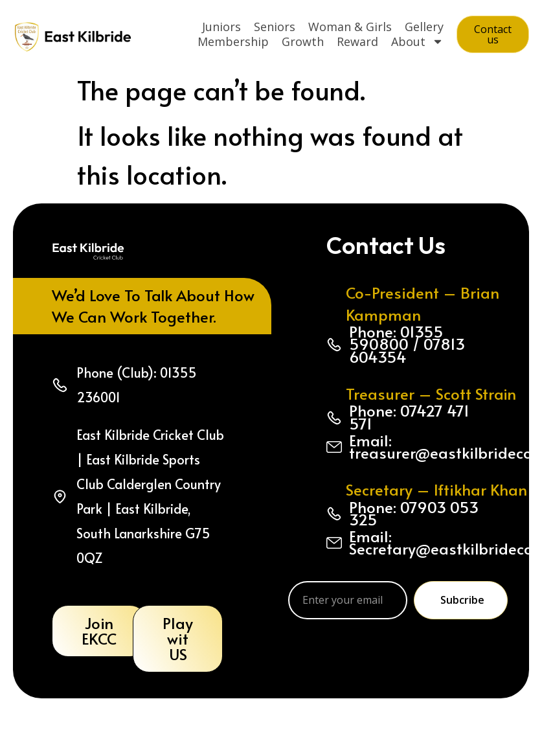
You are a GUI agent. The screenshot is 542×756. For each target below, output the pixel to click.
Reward (357, 41)
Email (320, 568)
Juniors (221, 27)
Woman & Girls (350, 27)
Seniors (275, 27)
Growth (303, 41)
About (417, 41)
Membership (233, 41)
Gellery (424, 27)
